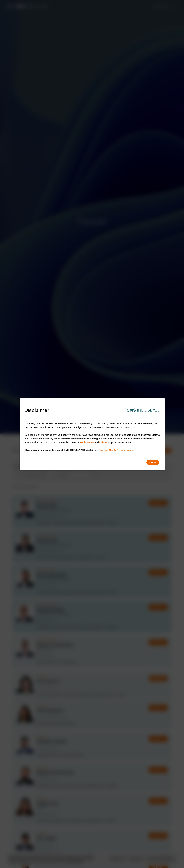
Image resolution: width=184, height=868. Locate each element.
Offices (103, 442)
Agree (153, 462)
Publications (87, 442)
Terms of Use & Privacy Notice (116, 450)
